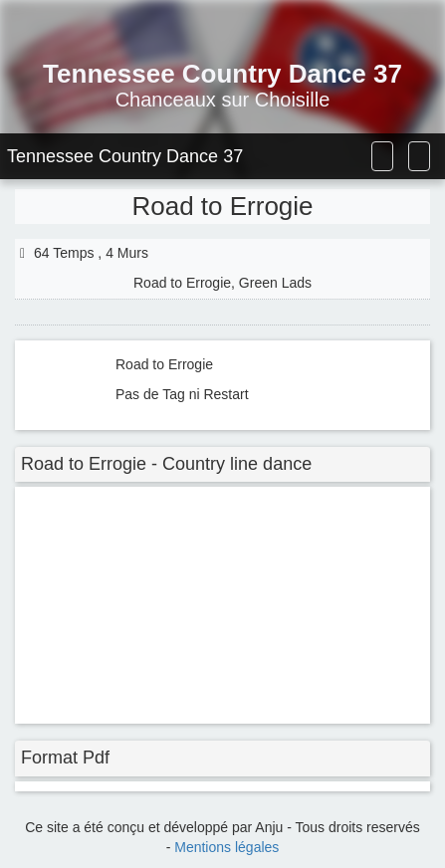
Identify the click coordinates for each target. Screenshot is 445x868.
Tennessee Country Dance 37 (125, 156)
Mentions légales (226, 847)
